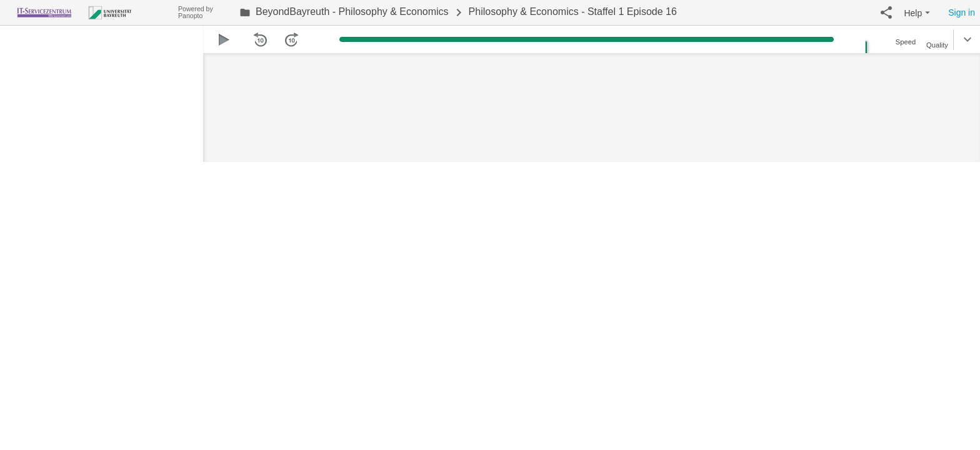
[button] (886, 12)
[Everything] (89, 11)
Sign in (962, 12)
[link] (344, 12)
